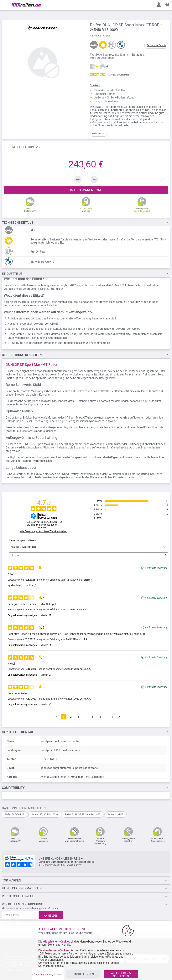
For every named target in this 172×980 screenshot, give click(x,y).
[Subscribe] (51, 915)
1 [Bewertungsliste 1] (64, 717)
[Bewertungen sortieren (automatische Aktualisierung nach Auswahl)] (89, 547)
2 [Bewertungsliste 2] (71, 717)
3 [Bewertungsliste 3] (78, 717)
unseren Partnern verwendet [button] (75, 954)
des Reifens (23, 355)
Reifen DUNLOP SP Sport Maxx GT (83, 814)
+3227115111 (49, 759)
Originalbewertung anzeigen (22, 615)
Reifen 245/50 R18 (15, 814)
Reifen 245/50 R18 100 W (45, 814)
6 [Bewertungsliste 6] (100, 717)
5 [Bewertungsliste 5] (93, 717)
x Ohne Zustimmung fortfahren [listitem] (48, 974)
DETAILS (18, 223)
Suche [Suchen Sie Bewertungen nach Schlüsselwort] (87, 556)
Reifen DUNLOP (115, 814)
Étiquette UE (12, 274)
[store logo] (26, 5)
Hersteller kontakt (18, 732)
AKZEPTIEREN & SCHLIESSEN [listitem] (121, 975)
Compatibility (13, 788)
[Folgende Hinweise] (119, 717)
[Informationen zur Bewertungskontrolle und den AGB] (61, 522)
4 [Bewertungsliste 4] (86, 717)
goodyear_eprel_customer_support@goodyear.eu (70, 768)
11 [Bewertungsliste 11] (112, 717)
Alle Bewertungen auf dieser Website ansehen (44, 531)
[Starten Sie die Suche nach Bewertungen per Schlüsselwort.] (166, 556)
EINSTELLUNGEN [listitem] (83, 974)
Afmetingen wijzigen (101, 36)
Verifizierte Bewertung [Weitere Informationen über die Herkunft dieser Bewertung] (156, 568)
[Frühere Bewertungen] (57, 716)
